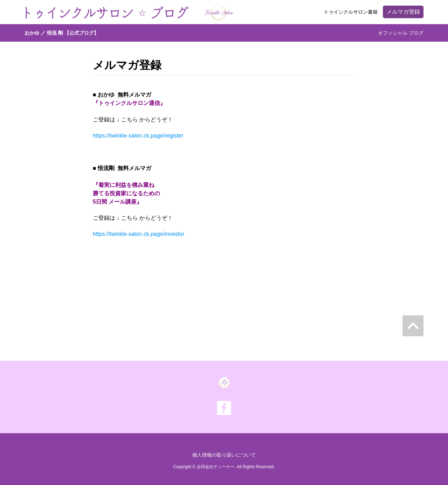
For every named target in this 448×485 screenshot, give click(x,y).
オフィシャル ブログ (401, 33)
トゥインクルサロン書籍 (351, 12)
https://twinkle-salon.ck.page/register (138, 136)
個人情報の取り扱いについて (224, 455)
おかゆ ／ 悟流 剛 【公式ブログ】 (62, 33)
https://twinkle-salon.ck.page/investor (138, 234)
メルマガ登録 (403, 12)
